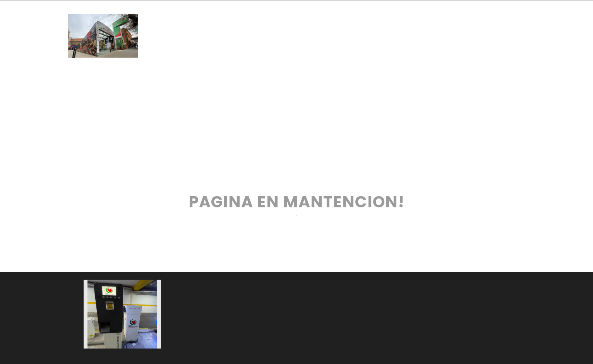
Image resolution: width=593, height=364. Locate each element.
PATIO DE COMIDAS (337, 18)
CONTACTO (253, 54)
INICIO (195, 18)
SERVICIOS (427, 18)
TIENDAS (250, 18)
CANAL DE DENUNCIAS (354, 54)
